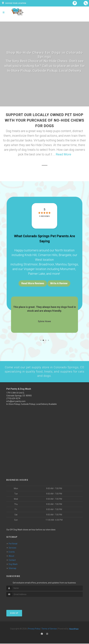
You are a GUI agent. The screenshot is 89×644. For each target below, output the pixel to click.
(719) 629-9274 (13, 399)
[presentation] (21, 602)
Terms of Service (49, 629)
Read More (63, 154)
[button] (41, 340)
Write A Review (59, 283)
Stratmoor (31, 264)
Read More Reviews (33, 283)
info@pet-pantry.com (16, 402)
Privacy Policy (34, 629)
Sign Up (14, 613)
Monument (68, 269)
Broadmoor (47, 264)
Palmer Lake (37, 274)
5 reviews (44, 216)
